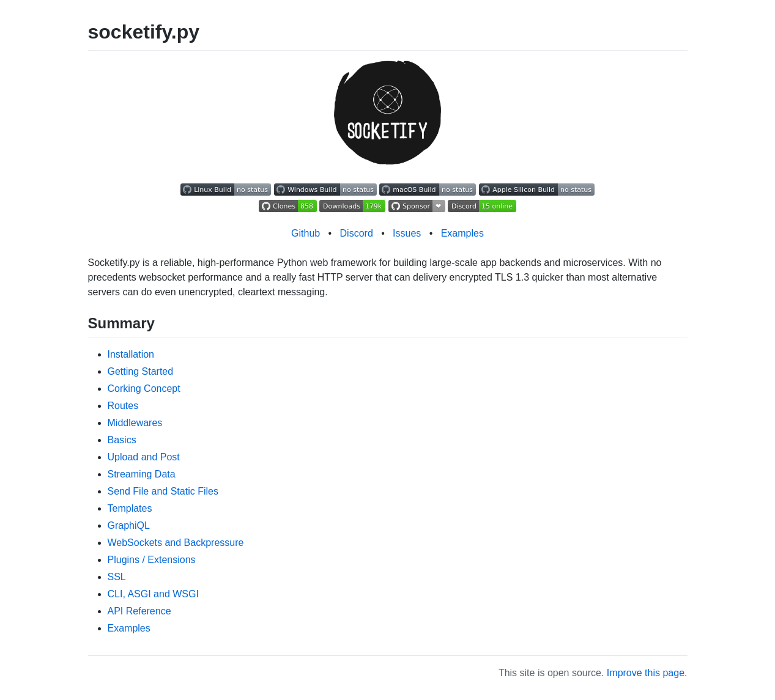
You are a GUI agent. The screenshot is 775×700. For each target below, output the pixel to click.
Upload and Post (144, 457)
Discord (357, 233)
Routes (123, 406)
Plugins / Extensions (152, 560)
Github (306, 233)
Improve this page (646, 673)
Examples (462, 233)
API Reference (139, 611)
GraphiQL (129, 525)
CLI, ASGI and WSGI (153, 594)
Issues (407, 233)
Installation (131, 354)
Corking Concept (144, 389)
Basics (122, 440)
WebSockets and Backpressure (176, 543)
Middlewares (135, 423)
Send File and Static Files (163, 491)
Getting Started (141, 371)
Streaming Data (142, 474)
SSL (117, 577)
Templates (130, 508)
